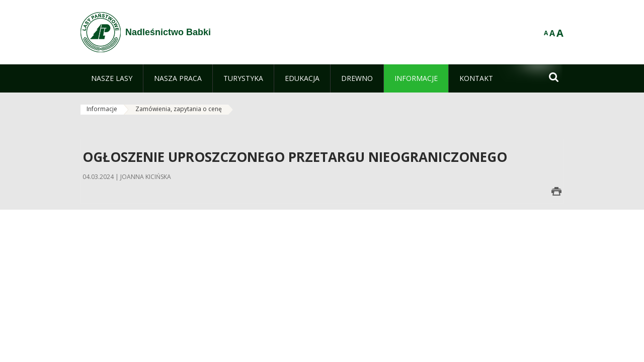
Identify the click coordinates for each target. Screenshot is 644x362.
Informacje (102, 109)
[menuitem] (112, 78)
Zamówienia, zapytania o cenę (179, 109)
